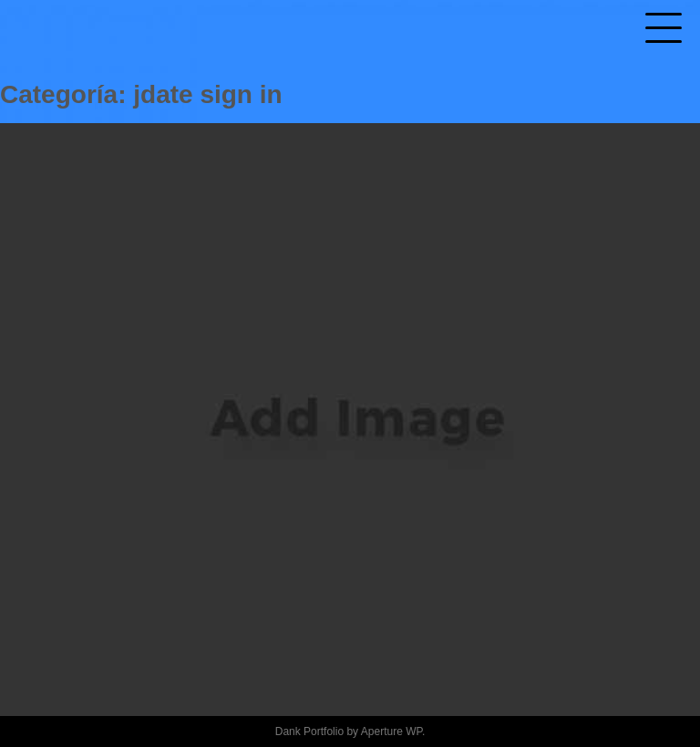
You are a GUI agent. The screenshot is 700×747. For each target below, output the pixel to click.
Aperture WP (391, 731)
